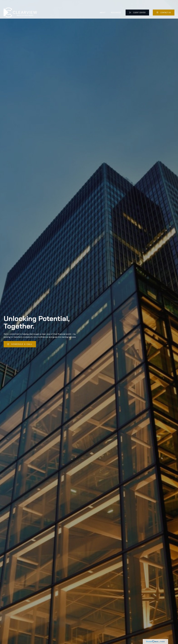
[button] (103, 6)
